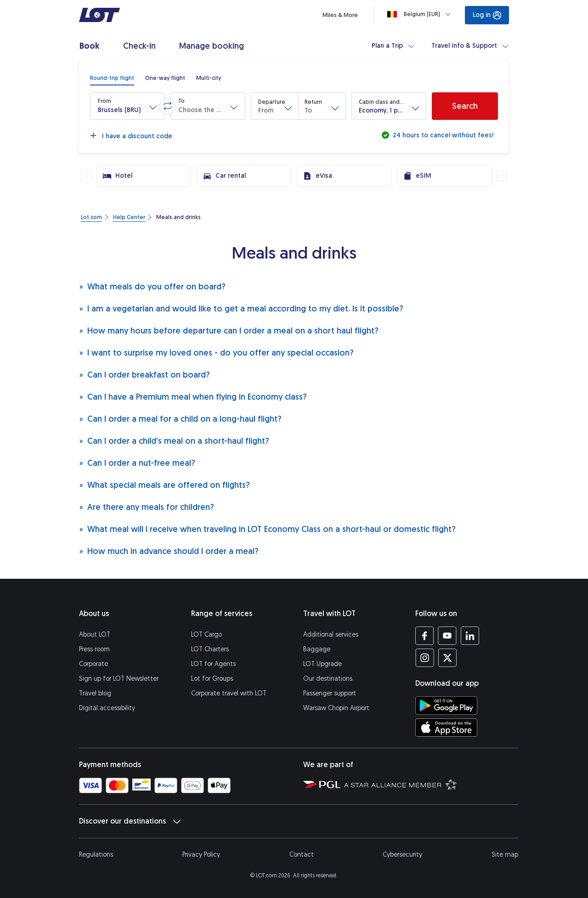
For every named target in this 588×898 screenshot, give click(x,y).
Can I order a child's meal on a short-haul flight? (174, 441)
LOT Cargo (206, 635)
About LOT (95, 635)
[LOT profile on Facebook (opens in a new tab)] (425, 636)
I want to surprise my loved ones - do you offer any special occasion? (216, 353)
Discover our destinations (130, 821)
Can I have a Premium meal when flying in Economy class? (193, 397)
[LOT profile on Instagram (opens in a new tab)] (425, 658)
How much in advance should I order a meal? (169, 551)
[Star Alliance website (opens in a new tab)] (401, 784)
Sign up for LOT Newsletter (119, 679)
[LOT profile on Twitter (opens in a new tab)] (447, 658)
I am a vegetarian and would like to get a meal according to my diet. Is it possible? (241, 308)
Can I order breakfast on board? (144, 375)
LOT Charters (210, 649)
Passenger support (330, 693)
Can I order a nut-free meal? (137, 463)
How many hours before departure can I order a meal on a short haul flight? (229, 330)
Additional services (331, 635)
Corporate (93, 664)
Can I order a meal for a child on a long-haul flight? (180, 419)
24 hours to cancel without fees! (442, 135)
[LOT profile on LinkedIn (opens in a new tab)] (470, 636)
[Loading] (421, 14)
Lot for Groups (212, 679)
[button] (127, 106)
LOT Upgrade (322, 664)
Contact (302, 855)
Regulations (96, 855)
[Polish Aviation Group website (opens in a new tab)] (322, 784)
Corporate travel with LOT (229, 693)
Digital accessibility (107, 708)
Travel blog (95, 693)
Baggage (317, 649)
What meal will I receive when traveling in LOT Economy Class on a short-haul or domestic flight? (267, 529)
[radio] (112, 78)
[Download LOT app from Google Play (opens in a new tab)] (446, 706)
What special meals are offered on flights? (164, 485)
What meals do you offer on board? (152, 286)
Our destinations (328, 679)
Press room (94, 649)
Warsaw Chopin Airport (336, 708)
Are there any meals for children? (147, 507)
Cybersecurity (402, 855)
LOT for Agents (213, 664)
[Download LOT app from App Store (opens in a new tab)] (446, 728)
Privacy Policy (201, 855)
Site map (505, 855)
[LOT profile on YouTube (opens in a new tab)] (447, 636)
